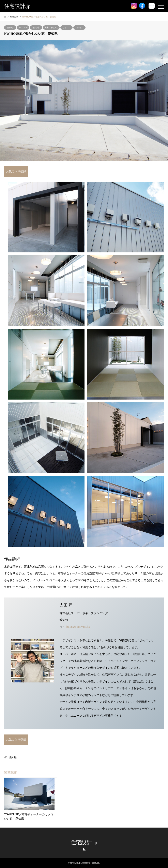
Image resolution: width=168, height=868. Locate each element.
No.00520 (23, 28)
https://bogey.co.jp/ (78, 627)
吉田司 (10, 28)
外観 (79, 28)
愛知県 (13, 757)
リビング (66, 28)
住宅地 (36, 28)
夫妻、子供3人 (51, 28)
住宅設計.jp (84, 842)
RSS (84, 850)
